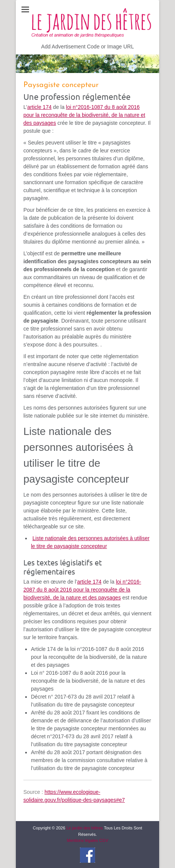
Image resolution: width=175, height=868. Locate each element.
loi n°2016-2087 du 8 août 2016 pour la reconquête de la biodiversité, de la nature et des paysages (82, 590)
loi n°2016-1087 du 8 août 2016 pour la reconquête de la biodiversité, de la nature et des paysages (84, 115)
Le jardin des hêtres (85, 828)
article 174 (39, 107)
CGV (104, 840)
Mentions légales (82, 840)
